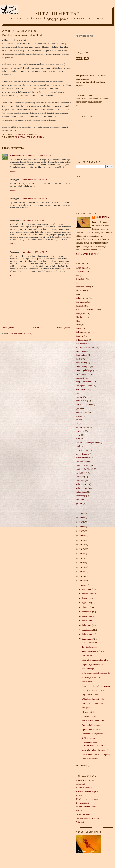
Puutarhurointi (82, 412)
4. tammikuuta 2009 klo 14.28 (34, 199)
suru (78, 435)
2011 (82, 576)
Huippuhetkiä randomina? (93, 703)
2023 (82, 527)
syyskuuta (87, 603)
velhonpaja (81, 496)
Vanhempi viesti (64, 327)
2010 (82, 581)
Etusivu (36, 327)
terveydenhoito (83, 454)
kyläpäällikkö (82, 340)
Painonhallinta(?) (84, 389)
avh (78, 275)
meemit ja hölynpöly (85, 370)
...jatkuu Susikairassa (91, 730)
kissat (79, 321)
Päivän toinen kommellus (93, 721)
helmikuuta (87, 634)
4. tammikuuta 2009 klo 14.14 (34, 180)
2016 (82, 558)
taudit (79, 446)
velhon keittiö (82, 484)
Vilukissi (80, 822)
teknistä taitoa (35, 137)
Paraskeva (80, 811)
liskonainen (102, 217)
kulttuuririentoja (83, 332)
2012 (82, 572)
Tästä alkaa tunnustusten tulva (95, 660)
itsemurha (80, 291)
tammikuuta (88, 639)
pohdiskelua (81, 401)
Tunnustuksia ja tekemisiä (93, 690)
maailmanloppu (83, 367)
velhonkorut (81, 492)
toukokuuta (87, 621)
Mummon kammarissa (86, 807)
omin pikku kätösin (84, 386)
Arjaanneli (81, 784)
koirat (79, 329)
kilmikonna (81, 317)
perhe (79, 393)
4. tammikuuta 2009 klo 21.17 (34, 220)
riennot (79, 416)
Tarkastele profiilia (88, 254)
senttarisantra (82, 427)
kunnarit (80, 336)
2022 (82, 531)
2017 (82, 554)
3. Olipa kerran (88, 738)
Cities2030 (81, 279)
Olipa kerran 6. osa (90, 695)
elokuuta (86, 607)
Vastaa (13, 171)
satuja (79, 424)
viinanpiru (81, 500)
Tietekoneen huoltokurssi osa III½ (96, 673)
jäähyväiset (81, 306)
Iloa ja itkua (87, 682)
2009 (82, 585)
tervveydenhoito (83, 458)
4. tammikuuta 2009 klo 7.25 (39, 156)
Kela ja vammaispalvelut (87, 310)
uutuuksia (80, 481)
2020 (82, 540)
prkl (78, 408)
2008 (82, 765)
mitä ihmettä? (58, 14)
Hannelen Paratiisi (84, 788)
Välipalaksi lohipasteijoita (93, 699)
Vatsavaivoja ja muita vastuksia (95, 750)
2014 (82, 563)
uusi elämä (81, 473)
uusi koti (80, 477)
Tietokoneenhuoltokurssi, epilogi (96, 754)
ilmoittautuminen (89, 647)
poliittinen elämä (83, 405)
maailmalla (81, 363)
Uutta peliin (87, 656)
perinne (79, 397)
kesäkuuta (87, 616)
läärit (78, 359)
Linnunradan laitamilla (86, 348)
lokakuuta (87, 598)
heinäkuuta (87, 612)
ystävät (79, 503)
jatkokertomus (82, 298)
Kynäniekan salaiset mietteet (89, 799)
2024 (82, 522)
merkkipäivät (82, 374)
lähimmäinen (82, 355)
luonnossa (80, 351)
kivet (78, 325)
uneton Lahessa (83, 465)
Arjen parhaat (82, 268)
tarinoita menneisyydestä (87, 443)
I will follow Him (89, 643)
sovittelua (80, 431)
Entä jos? (86, 708)
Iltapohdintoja (88, 669)
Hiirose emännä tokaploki (87, 792)
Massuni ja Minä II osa (92, 677)
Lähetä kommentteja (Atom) (20, 334)
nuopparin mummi (84, 382)
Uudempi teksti (8, 327)
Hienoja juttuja (88, 712)
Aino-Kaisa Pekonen (85, 780)
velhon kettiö (82, 488)
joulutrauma (81, 302)
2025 (82, 518)
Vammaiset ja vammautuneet (89, 818)
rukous (79, 420)
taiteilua (80, 439)
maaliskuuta (88, 630)
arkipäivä (20, 137)
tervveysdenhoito (84, 462)
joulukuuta (87, 589)
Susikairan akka (17, 156)
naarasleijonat (82, 378)
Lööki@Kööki (82, 803)
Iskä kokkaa (81, 795)
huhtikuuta (87, 625)
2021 (82, 536)
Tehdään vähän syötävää (92, 734)
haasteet (80, 283)
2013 (82, 567)
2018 (82, 549)
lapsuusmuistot (83, 344)
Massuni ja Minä (89, 717)
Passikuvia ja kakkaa (91, 725)
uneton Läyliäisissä (84, 469)
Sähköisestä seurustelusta (93, 651)
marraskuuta (88, 594)
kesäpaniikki (82, 313)
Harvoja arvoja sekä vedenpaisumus (97, 686)
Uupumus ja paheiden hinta (93, 664)
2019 (82, 545)
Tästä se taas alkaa (90, 759)
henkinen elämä (83, 287)
